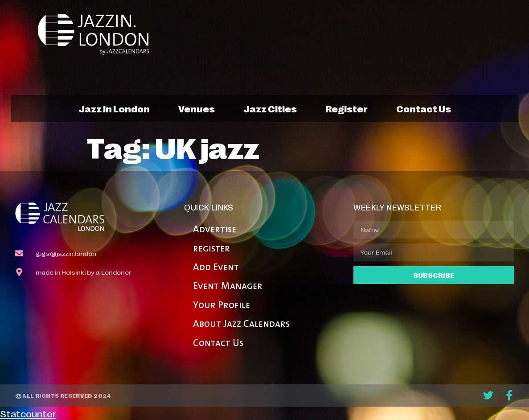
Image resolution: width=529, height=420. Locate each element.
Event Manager (228, 286)
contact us (424, 108)
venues (197, 108)
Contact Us (218, 344)
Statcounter (28, 413)
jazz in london (114, 108)
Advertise (215, 230)
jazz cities (270, 108)
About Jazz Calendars (241, 324)
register (347, 108)
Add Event (216, 268)
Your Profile (221, 306)
